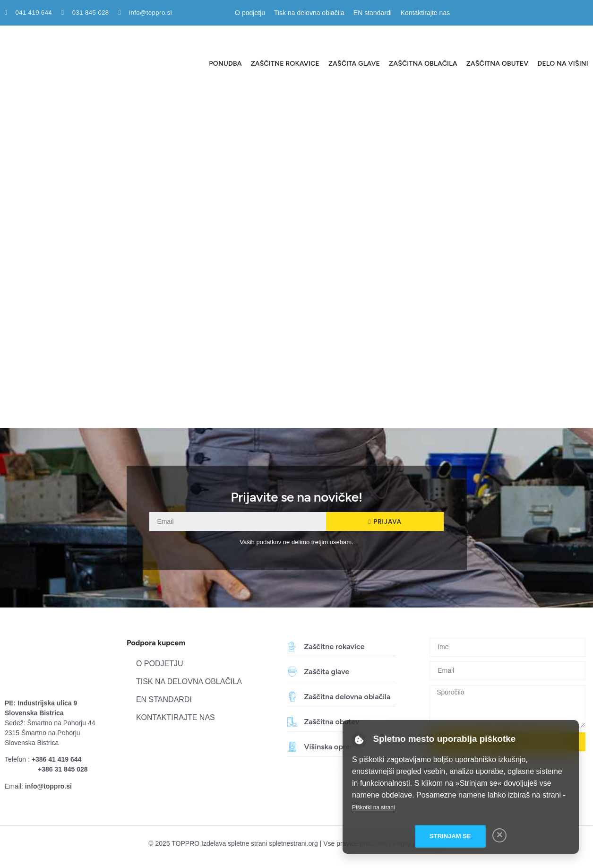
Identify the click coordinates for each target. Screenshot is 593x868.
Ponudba (225, 64)
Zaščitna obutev (498, 64)
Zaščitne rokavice (285, 64)
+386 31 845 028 (63, 769)
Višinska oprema (332, 747)
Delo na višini (563, 64)
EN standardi (373, 13)
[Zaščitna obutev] (292, 722)
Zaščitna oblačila (423, 64)
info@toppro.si (48, 786)
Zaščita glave (354, 64)
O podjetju (250, 13)
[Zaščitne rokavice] (292, 647)
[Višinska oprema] (292, 747)
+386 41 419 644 (57, 759)
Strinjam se (450, 836)
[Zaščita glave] (292, 672)
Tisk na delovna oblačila (309, 13)
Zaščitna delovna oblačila (347, 697)
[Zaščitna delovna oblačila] (292, 697)
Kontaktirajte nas (425, 13)
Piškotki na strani (374, 807)
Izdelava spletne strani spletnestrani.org (260, 843)
